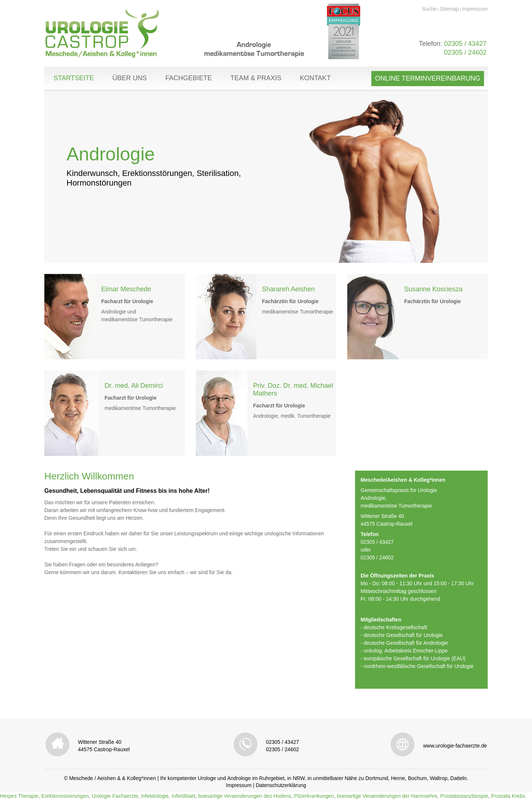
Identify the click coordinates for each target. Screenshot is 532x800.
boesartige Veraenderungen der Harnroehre (387, 796)
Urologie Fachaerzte (115, 796)
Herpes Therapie (19, 796)
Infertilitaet (183, 796)
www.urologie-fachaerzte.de (455, 746)
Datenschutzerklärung (281, 785)
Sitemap (449, 9)
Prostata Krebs (508, 796)
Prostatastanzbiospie (464, 796)
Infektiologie (155, 796)
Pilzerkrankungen (314, 796)
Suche (429, 9)
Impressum (475, 9)
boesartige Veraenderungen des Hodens (245, 796)
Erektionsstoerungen (65, 796)
